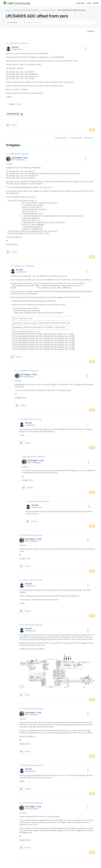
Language (80, 3)
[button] (86, 49)
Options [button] (90, 31)
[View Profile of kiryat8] (15, 47)
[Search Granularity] (14, 22)
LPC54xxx (18, 104)
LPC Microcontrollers (48, 10)
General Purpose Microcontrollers (25, 10)
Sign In (96, 3)
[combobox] (59, 22)
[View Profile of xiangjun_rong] (21, 157)
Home (8, 10)
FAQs (89, 3)
